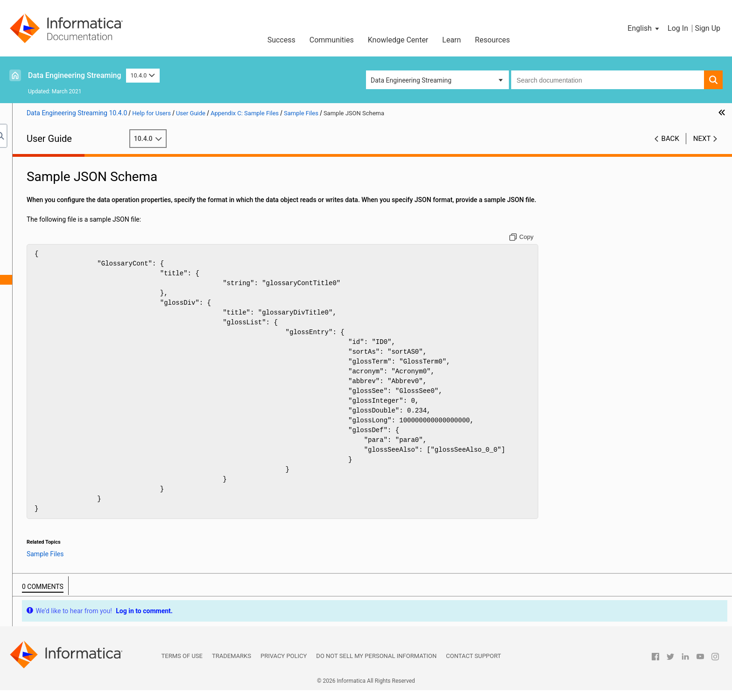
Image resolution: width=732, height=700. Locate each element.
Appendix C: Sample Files (52, 250)
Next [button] (702, 139)
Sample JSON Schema (72, 280)
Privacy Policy (284, 666)
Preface (27, 162)
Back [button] (670, 139)
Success (282, 40)
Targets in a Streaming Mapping (62, 201)
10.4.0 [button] (143, 75)
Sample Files (48, 260)
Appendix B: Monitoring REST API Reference (79, 240)
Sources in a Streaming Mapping (63, 191)
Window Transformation (50, 221)
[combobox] (608, 80)
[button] (644, 28)
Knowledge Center (398, 40)
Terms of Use (182, 666)
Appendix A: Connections (52, 231)
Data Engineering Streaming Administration (78, 182)
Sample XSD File (63, 270)
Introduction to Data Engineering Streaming (78, 172)
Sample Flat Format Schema (80, 299)
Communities (332, 40)
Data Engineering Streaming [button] (411, 80)
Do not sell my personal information (376, 666)
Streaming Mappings (46, 211)
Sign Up (707, 28)
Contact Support (473, 666)
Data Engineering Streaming (75, 75)
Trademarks (232, 666)
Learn (451, 40)
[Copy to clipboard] (564, 247)
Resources (492, 40)
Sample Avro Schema (70, 289)
